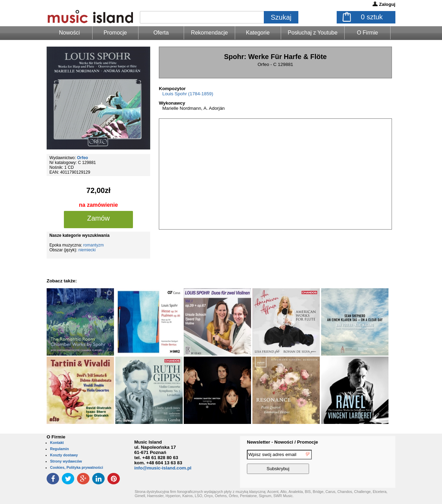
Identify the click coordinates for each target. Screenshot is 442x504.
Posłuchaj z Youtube (313, 33)
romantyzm (93, 245)
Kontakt (57, 443)
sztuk (372, 17)
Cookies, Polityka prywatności (76, 467)
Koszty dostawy (64, 455)
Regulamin (59, 449)
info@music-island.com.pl (163, 468)
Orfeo (83, 158)
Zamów (98, 218)
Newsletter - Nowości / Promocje (282, 442)
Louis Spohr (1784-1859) (188, 94)
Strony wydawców (66, 461)
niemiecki (87, 250)
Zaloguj (387, 4)
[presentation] (367, 463)
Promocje (115, 33)
